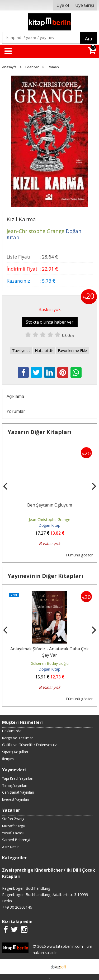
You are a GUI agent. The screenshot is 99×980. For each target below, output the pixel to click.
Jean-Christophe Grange (49, 520)
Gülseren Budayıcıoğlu (50, 663)
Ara (89, 39)
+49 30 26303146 (17, 907)
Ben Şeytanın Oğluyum (50, 505)
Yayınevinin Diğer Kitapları (45, 576)
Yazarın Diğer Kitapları (40, 432)
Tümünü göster (79, 555)
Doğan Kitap (49, 525)
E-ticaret (41, 966)
